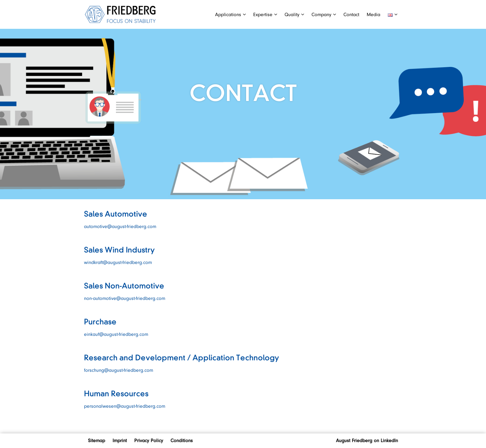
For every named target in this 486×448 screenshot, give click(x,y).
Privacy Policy (149, 441)
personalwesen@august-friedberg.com (125, 406)
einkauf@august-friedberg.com (116, 334)
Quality (294, 15)
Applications (230, 15)
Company (324, 15)
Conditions (182, 441)
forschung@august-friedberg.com (119, 370)
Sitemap (97, 441)
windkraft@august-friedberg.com (119, 262)
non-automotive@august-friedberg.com (125, 298)
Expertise (265, 15)
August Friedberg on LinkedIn (367, 441)
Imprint (120, 441)
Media (373, 15)
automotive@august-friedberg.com (120, 226)
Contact (351, 15)
